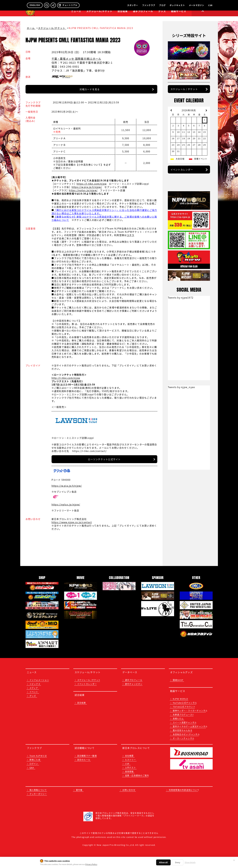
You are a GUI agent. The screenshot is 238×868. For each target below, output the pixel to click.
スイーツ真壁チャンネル (185, 723)
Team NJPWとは (38, 756)
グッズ (33, 696)
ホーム (31, 28)
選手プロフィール (143, 16)
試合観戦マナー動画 (87, 756)
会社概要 (129, 756)
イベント (34, 692)
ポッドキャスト (177, 5)
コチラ (130, 235)
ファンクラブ (149, 5)
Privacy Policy (91, 864)
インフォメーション (39, 680)
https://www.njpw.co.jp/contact (72, 522)
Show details (190, 862)
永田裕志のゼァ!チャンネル (186, 734)
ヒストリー (130, 760)
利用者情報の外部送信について (184, 790)
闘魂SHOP (178, 680)
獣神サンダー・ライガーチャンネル (190, 711)
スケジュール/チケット (99, 16)
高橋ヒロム (178, 719)
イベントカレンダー (182, 170)
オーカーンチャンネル (184, 738)
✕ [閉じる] (234, 860)
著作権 (79, 790)
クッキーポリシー (38, 794)
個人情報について (38, 790)
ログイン (34, 764)
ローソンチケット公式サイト (104, 459)
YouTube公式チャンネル (185, 703)
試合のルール (84, 760)
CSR (210, 5)
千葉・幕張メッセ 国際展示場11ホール (76, 59)
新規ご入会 (35, 760)
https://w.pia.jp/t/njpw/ (87, 187)
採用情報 (129, 772)
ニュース (76, 16)
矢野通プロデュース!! (183, 715)
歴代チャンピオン (134, 684)
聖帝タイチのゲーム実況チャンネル (190, 726)
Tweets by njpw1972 (181, 298)
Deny (178, 862)
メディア (34, 688)
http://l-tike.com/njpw (66, 378)
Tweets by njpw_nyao (181, 387)
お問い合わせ (129, 790)
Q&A (32, 768)
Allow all (163, 862)
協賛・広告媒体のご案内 (137, 776)
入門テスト (130, 768)
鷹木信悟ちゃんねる (183, 730)
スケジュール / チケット (184, 89)
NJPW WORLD (180, 699)
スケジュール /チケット (89, 680)
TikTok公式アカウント (184, 707)
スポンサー (133, 5)
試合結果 (123, 16)
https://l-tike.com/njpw (92, 184)
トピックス (35, 684)
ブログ (162, 5)
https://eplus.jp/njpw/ (83, 190)
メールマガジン (197, 5)
